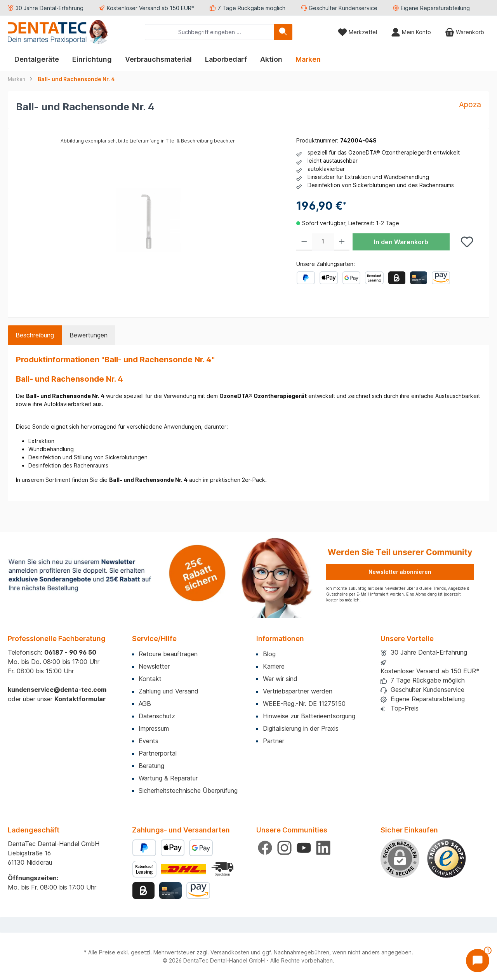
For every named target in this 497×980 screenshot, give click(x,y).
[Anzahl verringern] (304, 242)
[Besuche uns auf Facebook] (265, 848)
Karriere (274, 666)
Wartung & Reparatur (168, 778)
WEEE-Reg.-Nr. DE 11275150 (304, 704)
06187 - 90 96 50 (70, 652)
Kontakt (150, 679)
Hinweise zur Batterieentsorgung (309, 716)
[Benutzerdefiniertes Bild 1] (447, 858)
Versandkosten (230, 952)
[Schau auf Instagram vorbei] (284, 848)
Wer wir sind (280, 679)
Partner (274, 741)
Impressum (154, 728)
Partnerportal (158, 753)
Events (149, 741)
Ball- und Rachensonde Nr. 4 (76, 79)
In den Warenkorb (401, 242)
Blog (269, 654)
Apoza (470, 104)
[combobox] (209, 32)
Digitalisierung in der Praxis (301, 728)
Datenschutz (157, 716)
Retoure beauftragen (168, 654)
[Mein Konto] (411, 32)
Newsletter (154, 666)
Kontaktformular (80, 699)
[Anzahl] (323, 242)
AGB (145, 704)
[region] (148, 220)
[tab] (35, 335)
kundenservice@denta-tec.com (57, 690)
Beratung (151, 766)
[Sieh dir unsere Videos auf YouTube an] (304, 848)
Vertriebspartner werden (298, 691)
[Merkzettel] (357, 32)
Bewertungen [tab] (89, 335)
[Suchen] (283, 32)
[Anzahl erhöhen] (342, 242)
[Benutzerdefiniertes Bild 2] (223, 869)
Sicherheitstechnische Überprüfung (188, 791)
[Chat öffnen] (478, 961)
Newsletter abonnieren (400, 572)
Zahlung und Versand (169, 691)
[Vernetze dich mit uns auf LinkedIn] (323, 848)
